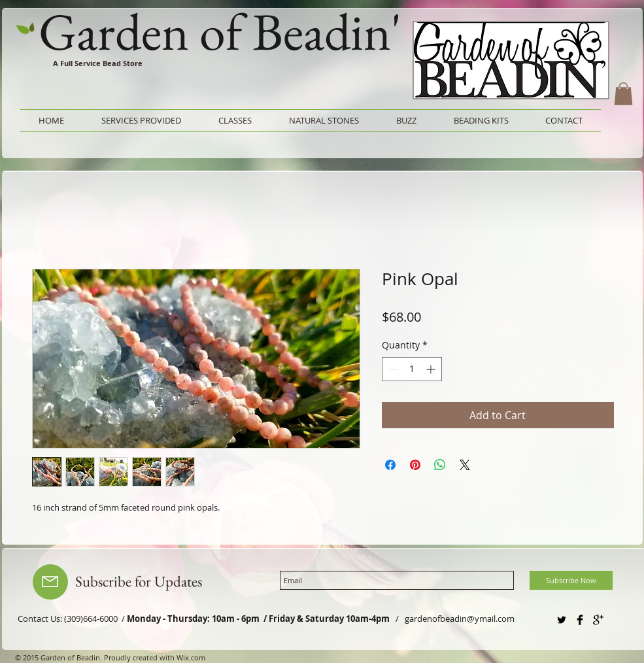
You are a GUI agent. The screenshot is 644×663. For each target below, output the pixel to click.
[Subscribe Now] (571, 580)
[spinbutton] (412, 369)
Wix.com (191, 657)
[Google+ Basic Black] (598, 620)
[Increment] (432, 369)
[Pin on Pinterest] (415, 465)
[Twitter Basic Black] (562, 620)
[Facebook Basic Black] (580, 620)
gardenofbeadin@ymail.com (460, 619)
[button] (623, 94)
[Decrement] (392, 369)
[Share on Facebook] (390, 465)
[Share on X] (465, 465)
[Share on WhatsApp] (440, 465)
